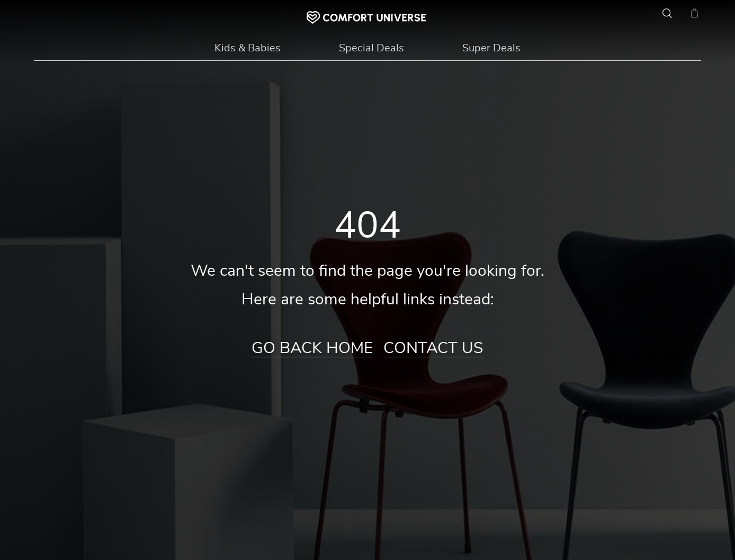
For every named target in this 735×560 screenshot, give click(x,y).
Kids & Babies (248, 48)
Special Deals (371, 48)
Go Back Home (312, 348)
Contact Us (433, 348)
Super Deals (491, 48)
